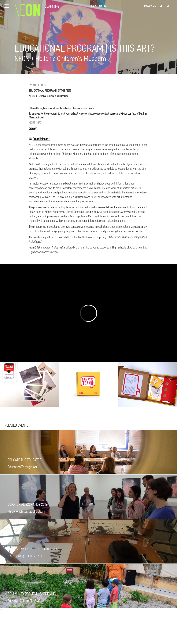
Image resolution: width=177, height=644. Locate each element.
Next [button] (169, 381)
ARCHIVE (103, 6)
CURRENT (93, 6)
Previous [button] (7, 381)
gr (168, 6)
